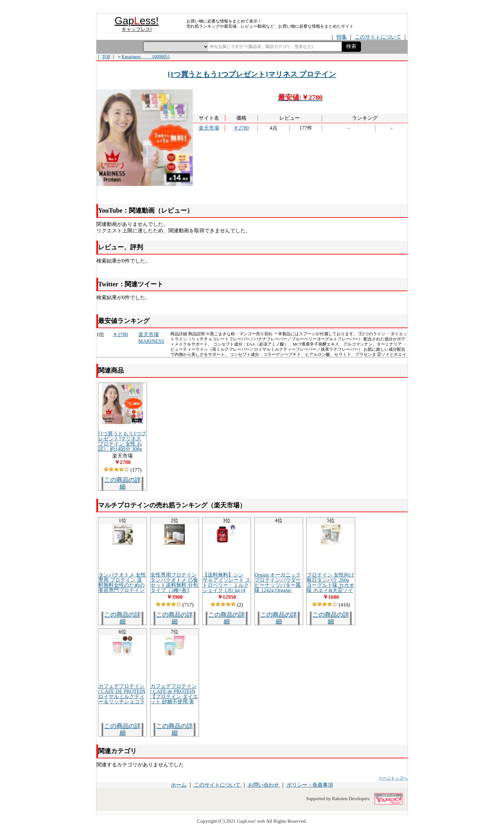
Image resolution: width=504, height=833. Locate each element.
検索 (351, 46)
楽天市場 (209, 128)
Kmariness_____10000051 (146, 57)
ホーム (179, 785)
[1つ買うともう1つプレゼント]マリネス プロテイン (252, 74)
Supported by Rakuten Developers (338, 799)
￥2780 (241, 128)
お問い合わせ (264, 785)
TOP (106, 57)
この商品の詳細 (122, 483)
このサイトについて (217, 785)
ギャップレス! (137, 29)
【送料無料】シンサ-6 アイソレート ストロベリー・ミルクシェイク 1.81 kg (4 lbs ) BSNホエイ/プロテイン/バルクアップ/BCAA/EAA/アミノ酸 (226, 593)
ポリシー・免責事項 (309, 785)
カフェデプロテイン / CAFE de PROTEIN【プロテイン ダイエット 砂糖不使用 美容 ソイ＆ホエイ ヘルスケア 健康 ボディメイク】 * (174, 702)
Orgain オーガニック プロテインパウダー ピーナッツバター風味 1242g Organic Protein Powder (278, 585)
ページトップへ (393, 778)
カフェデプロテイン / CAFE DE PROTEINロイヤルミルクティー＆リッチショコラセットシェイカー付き (122, 699)
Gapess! (137, 21)
